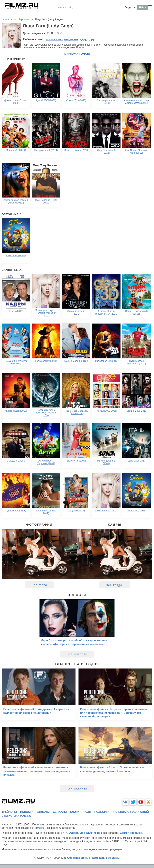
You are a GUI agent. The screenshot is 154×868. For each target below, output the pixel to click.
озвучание (71, 39)
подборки (102, 812)
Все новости (77, 654)
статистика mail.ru (16, 816)
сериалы (60, 812)
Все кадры (115, 585)
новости (27, 812)
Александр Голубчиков (84, 833)
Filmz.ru (39, 828)
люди (87, 812)
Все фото (39, 585)
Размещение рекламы (105, 858)
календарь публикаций (131, 812)
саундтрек (87, 39)
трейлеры (9, 812)
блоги (75, 812)
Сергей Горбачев (131, 833)
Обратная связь (78, 858)
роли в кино (54, 39)
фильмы (43, 812)
